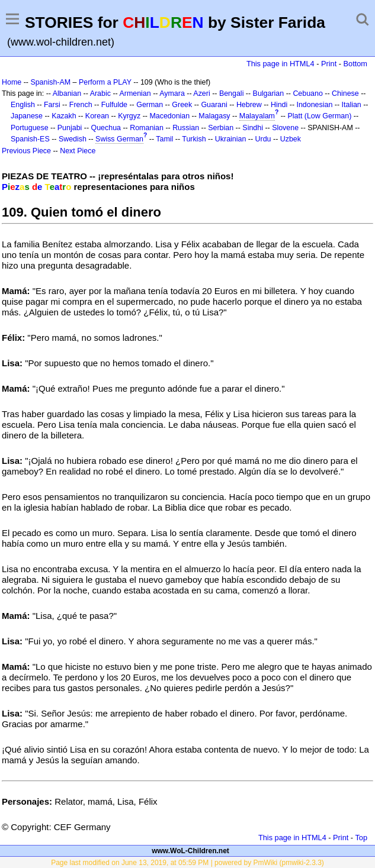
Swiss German (119, 139)
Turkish (194, 139)
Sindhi (253, 128)
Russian (186, 128)
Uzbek (291, 139)
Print (329, 64)
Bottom (355, 64)
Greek (182, 105)
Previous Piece (26, 151)
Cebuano (308, 93)
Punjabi (70, 128)
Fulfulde (114, 105)
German (150, 105)
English (23, 105)
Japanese (27, 116)
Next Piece (78, 151)
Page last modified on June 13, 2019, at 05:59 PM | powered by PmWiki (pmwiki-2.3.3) (187, 863)
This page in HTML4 (281, 64)
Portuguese (30, 128)
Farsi (52, 105)
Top (361, 838)
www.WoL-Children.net (190, 851)
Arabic (100, 93)
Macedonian (169, 116)
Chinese (345, 93)
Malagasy (214, 116)
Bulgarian (269, 93)
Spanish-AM (50, 82)
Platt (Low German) (319, 116)
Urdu (263, 139)
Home (12, 82)
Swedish (73, 139)
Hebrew (249, 105)
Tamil (164, 139)
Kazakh (64, 116)
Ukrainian (231, 139)
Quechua (106, 128)
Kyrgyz (129, 116)
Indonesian (315, 105)
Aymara (172, 93)
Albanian (67, 93)
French (81, 105)
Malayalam (257, 116)
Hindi (279, 105)
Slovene (285, 128)
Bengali (232, 93)
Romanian (147, 128)
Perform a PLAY (105, 82)
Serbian (221, 128)
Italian (352, 105)
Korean (97, 116)
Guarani (214, 105)
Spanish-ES (30, 139)
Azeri (201, 93)
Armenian (135, 93)
